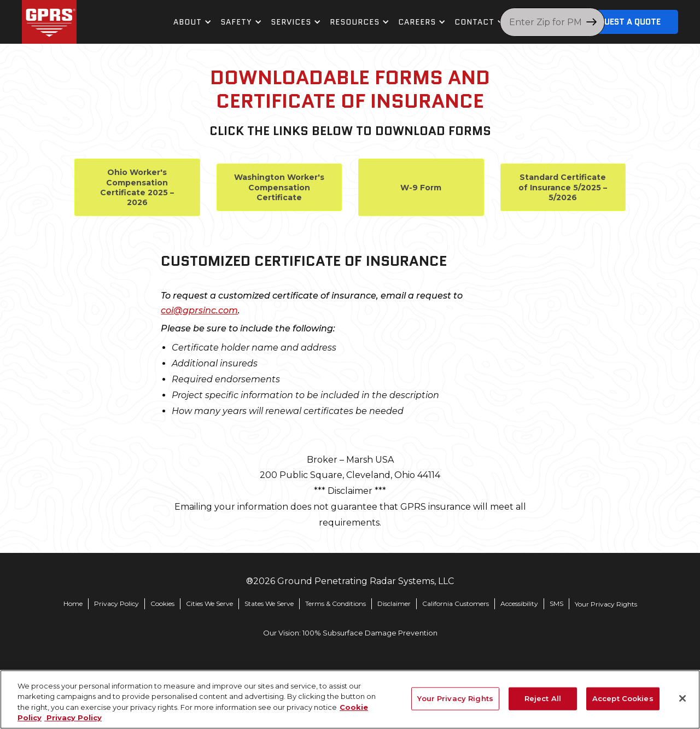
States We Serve (269, 603)
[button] (192, 22)
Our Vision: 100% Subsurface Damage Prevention (350, 633)
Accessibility (519, 603)
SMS (556, 603)
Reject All (543, 698)
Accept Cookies (623, 698)
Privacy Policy (116, 603)
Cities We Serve (209, 603)
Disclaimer (394, 603)
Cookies (162, 603)
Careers (417, 22)
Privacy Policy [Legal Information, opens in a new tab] (73, 718)
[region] (350, 699)
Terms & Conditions (336, 603)
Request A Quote (625, 22)
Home (73, 603)
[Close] (682, 698)
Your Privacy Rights (606, 604)
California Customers (456, 603)
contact (474, 22)
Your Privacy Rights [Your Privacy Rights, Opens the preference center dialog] (455, 698)
